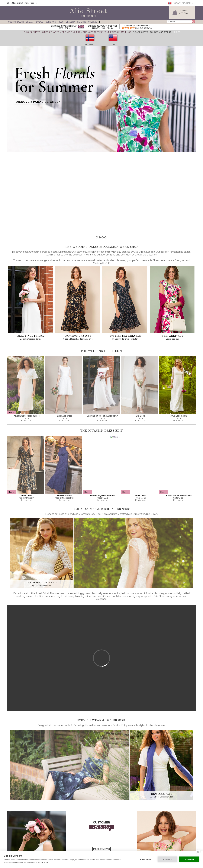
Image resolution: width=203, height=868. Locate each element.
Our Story (51, 22)
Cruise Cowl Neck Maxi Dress (179, 413)
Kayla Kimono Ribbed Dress (27, 333)
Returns (81, 22)
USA (113, 44)
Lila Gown (141, 333)
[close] (198, 852)
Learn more (43, 863)
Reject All (167, 859)
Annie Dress (27, 413)
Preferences (146, 859)
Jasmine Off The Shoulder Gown (103, 333)
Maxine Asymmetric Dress (103, 413)
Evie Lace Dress (65, 333)
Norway (90, 44)
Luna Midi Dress (65, 413)
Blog (61, 22)
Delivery (70, 22)
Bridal (29, 22)
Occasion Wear (16, 22)
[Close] (177, 32)
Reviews (39, 22)
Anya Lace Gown (179, 333)
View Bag (183, 13)
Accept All (189, 859)
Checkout (93, 22)
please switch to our (152, 32)
